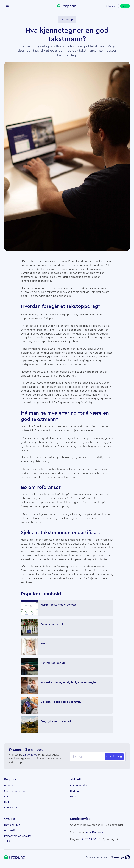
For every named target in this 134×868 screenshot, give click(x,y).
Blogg (74, 797)
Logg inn (113, 6)
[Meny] (7, 6)
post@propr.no (95, 832)
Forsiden (9, 786)
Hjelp (7, 802)
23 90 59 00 (30, 755)
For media (10, 830)
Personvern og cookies (18, 836)
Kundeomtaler (79, 786)
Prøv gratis (11, 808)
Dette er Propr (13, 825)
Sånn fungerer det (15, 791)
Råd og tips (77, 791)
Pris (6, 797)
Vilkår (8, 841)
